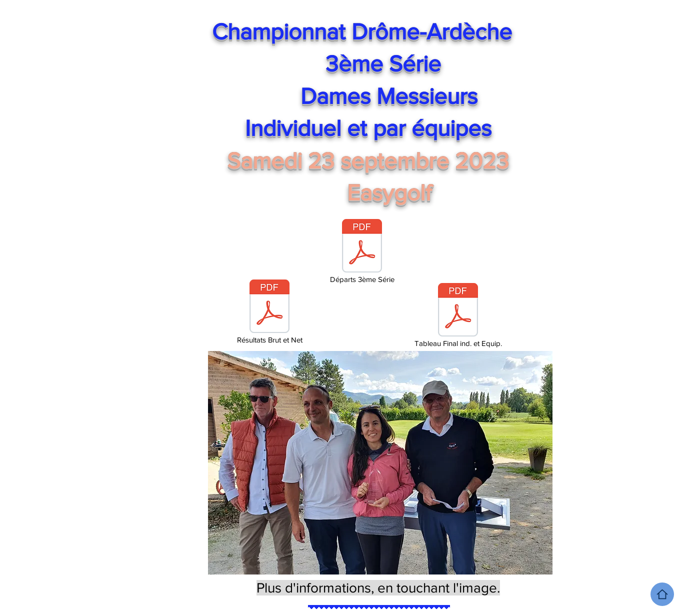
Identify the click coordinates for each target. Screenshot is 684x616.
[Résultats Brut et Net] (269, 312)
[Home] (662, 594)
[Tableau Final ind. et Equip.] (458, 316)
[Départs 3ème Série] (362, 252)
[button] (380, 463)
